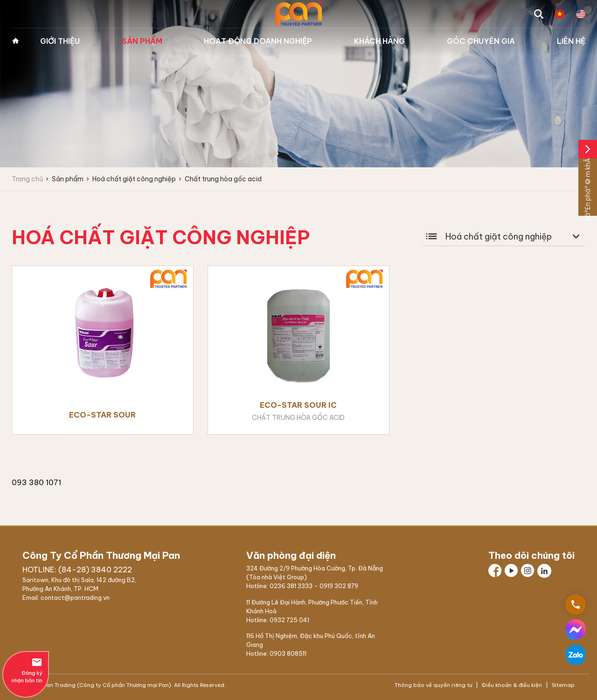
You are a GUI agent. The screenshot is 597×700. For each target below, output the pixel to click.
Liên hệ (571, 41)
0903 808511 (288, 653)
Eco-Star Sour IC (298, 405)
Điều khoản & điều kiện (512, 685)
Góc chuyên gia (481, 41)
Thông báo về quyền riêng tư (434, 685)
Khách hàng (379, 41)
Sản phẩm (142, 41)
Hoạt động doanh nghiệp (258, 41)
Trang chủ (15, 41)
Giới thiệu (60, 41)
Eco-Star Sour (102, 415)
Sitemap (562, 685)
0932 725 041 (289, 620)
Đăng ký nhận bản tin (26, 670)
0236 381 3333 (291, 586)
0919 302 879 (339, 586)
